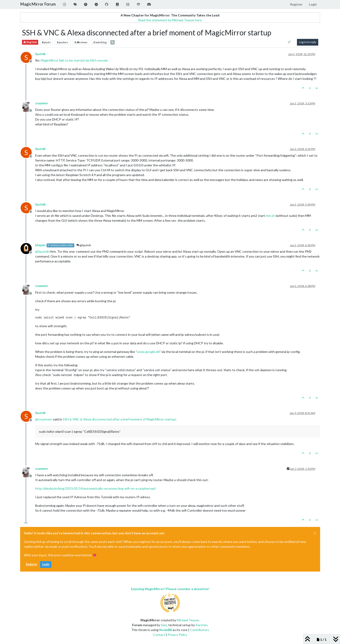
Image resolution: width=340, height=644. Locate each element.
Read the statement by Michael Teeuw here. (170, 20)
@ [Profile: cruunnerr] (44, 419)
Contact (159, 635)
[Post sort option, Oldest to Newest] (289, 42)
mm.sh (270, 216)
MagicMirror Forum (38, 4)
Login (46, 564)
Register (32, 564)
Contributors (200, 630)
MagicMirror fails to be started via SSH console (74, 60)
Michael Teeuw (188, 620)
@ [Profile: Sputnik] (42, 251)
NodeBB (166, 630)
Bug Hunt (30, 42)
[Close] (315, 533)
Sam (164, 625)
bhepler (40, 245)
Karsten (201, 625)
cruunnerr (42, 103)
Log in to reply (308, 42)
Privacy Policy (177, 635)
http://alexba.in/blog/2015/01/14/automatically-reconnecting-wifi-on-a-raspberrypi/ (96, 488)
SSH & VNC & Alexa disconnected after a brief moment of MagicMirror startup (119, 419)
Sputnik (40, 54)
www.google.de (148, 352)
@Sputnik (84, 245)
